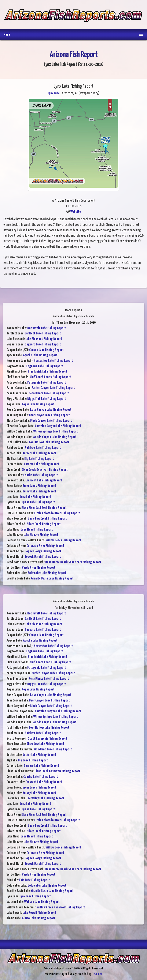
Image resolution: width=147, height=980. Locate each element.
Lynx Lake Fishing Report (35, 896)
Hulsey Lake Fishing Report (39, 491)
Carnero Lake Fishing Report (42, 464)
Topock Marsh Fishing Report (43, 557)
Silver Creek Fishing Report (44, 524)
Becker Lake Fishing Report (39, 453)
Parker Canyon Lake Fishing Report (53, 388)
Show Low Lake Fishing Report (45, 744)
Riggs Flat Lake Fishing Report (47, 399)
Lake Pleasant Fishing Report (44, 339)
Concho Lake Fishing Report (41, 475)
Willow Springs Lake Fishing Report (56, 432)
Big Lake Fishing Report (39, 459)
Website (76, 212)
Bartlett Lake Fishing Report (43, 333)
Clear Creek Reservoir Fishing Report (45, 470)
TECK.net (97, 974)
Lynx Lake (54, 93)
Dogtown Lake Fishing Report (44, 366)
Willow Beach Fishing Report (63, 540)
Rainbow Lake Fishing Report (43, 448)
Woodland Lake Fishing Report (53, 749)
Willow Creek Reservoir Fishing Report (61, 907)
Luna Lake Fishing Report (36, 497)
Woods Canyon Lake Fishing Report (55, 437)
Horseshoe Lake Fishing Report (53, 361)
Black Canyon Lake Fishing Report (51, 421)
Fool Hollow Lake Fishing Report (49, 442)
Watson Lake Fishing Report (42, 902)
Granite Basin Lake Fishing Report (52, 579)
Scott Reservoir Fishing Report (48, 739)
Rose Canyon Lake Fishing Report (51, 410)
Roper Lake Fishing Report (38, 404)
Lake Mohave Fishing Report (41, 535)
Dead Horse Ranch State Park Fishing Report (73, 562)
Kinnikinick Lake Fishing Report (48, 372)
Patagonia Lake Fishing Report (47, 383)
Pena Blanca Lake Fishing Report (49, 393)
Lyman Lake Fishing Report (38, 502)
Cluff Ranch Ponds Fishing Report (50, 377)
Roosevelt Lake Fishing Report (47, 328)
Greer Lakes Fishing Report (39, 486)
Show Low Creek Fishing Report (47, 519)
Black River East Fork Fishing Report (44, 508)
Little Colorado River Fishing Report (57, 513)
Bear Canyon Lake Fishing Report (49, 415)
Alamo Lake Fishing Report (39, 918)
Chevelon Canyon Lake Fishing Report (58, 426)
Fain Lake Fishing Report (35, 880)
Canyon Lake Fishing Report (46, 350)
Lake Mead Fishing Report (37, 530)
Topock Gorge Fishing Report (43, 551)
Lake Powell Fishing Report (39, 913)
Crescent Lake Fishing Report (44, 480)
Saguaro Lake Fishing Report (43, 344)
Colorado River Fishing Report (45, 546)
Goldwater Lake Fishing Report (47, 573)
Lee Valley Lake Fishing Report (45, 798)
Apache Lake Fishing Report (40, 355)
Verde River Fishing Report (39, 568)
